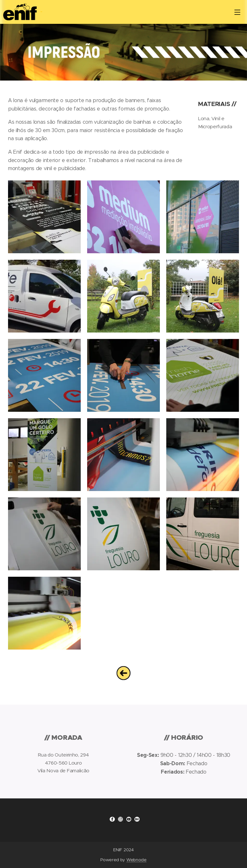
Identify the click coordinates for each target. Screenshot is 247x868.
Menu (237, 12)
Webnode (137, 860)
